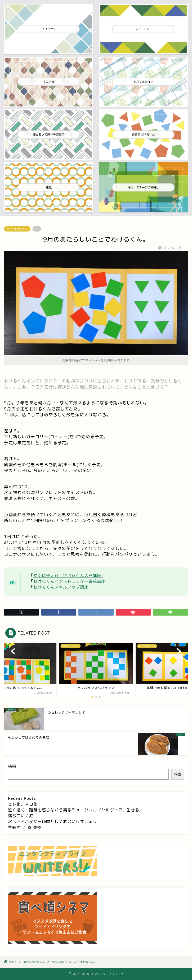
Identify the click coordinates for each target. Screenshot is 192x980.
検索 (12, 766)
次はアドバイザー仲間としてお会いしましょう (52, 822)
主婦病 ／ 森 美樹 (25, 827)
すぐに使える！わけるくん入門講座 (67, 575)
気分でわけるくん (17, 229)
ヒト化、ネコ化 (23, 804)
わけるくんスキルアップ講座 (61, 587)
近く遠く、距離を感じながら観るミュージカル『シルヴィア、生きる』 (76, 810)
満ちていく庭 (21, 816)
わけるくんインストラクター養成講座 (69, 581)
